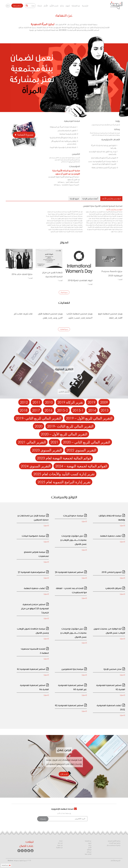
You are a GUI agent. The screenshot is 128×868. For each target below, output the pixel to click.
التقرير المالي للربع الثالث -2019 (70, 426)
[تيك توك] (19, 851)
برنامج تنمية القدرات (115, 843)
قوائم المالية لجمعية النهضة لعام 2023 (64, 458)
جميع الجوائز (64, 292)
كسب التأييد (54, 6)
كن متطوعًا (59, 847)
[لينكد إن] (25, 851)
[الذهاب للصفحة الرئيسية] (116, 5)
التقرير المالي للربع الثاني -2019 (38, 418)
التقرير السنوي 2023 (47, 450)
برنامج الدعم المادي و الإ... (113, 845)
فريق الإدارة (74, 198)
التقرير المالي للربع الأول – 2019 (89, 418)
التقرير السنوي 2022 (81, 450)
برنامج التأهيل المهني (114, 841)
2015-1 (78, 410)
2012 (24, 402)
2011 (36, 402)
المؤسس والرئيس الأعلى (111, 198)
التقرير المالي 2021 (32, 442)
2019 (92, 402)
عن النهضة (76, 6)
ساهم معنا (17, 5)
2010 (49, 402)
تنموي (68, 6)
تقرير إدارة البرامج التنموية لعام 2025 (64, 482)
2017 (36, 410)
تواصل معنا (88, 854)
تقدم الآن (64, 774)
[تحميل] (122, 525)
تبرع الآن (89, 852)
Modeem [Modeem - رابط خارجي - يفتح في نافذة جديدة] (10, 861)
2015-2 (63, 410)
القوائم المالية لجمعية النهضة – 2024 (81, 466)
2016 (48, 410)
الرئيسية (85, 6)
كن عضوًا (60, 845)
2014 (92, 410)
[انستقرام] (22, 851)
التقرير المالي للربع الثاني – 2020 (87, 442)
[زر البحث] (27, 6)
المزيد (120, 279)
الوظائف (89, 850)
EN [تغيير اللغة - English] (8, 6)
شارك (40, 6)
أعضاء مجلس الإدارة (90, 198)
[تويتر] (29, 851)
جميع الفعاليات (64, 329)
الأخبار (46, 6)
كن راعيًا (60, 843)
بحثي (62, 6)
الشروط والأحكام (116, 861)
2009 (104, 402)
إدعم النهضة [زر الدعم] (6, 865)
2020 (39, 426)
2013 (105, 410)
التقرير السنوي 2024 (36, 466)
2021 (54, 442)
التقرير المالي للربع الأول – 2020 (64, 434)
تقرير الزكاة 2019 (70, 402)
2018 (24, 410)
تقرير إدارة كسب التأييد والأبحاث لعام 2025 (64, 474)
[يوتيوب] (32, 851)
